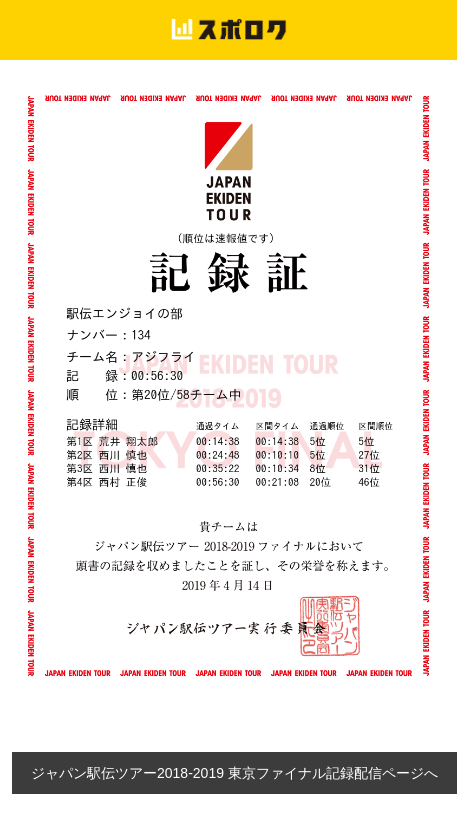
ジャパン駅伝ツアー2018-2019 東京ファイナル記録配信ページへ (234, 773)
